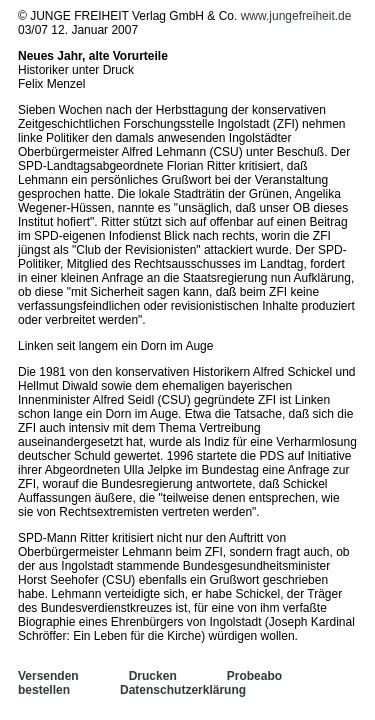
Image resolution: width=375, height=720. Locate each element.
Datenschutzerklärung (183, 690)
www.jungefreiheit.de (296, 16)
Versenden (48, 676)
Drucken (153, 676)
